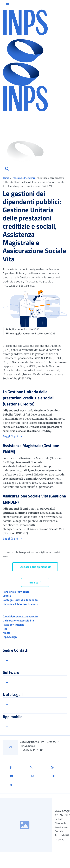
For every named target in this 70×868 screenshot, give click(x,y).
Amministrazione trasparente (20, 616)
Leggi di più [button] (11, 436)
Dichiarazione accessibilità (18, 620)
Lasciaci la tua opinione (35, 567)
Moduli (7, 633)
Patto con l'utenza (14, 625)
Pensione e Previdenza (24, 178)
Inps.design (10, 637)
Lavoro (7, 596)
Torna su (35, 582)
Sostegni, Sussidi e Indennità (20, 600)
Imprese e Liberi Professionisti (21, 604)
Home (6, 178)
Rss (5, 629)
